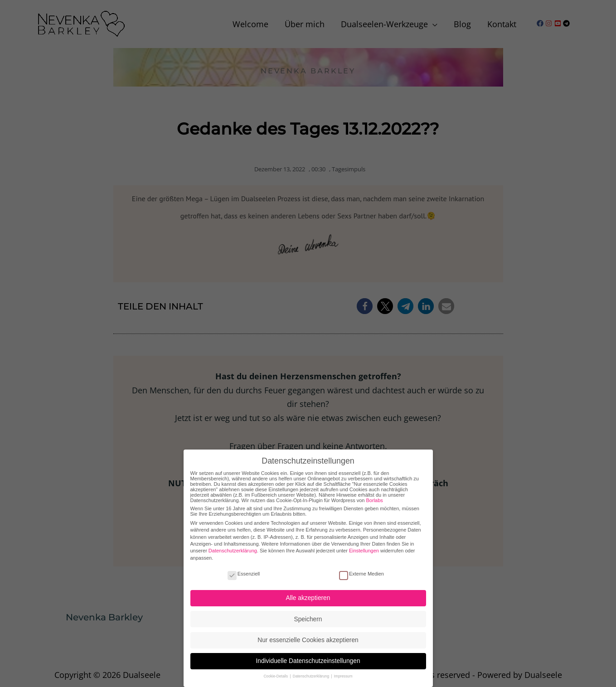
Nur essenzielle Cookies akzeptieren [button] (308, 634)
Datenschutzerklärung (233, 545)
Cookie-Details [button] (276, 671)
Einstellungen (364, 545)
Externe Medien (361, 568)
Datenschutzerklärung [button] (312, 671)
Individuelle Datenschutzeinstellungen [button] (308, 656)
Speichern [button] (308, 613)
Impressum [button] (343, 671)
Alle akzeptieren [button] (308, 593)
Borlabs (375, 494)
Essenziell (244, 568)
